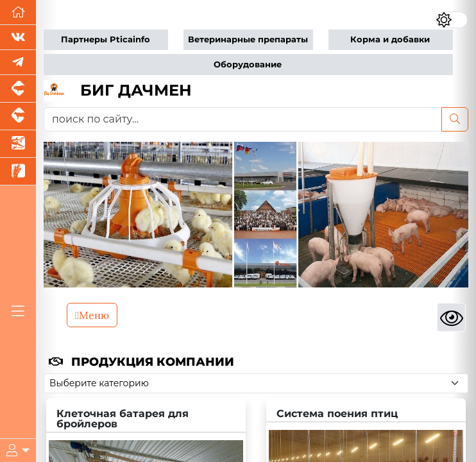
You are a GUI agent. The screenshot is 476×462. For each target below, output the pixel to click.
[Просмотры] (451, 317)
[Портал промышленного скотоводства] (18, 116)
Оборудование (248, 64)
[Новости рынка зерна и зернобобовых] (18, 172)
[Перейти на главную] (18, 13)
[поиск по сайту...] (243, 119)
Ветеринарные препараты (248, 39)
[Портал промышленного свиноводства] (18, 89)
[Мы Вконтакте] (18, 38)
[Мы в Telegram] (18, 63)
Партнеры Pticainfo (106, 39)
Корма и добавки (390, 39)
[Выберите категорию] (256, 383)
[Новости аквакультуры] (18, 144)
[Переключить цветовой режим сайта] (452, 20)
